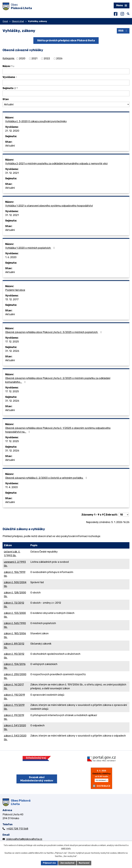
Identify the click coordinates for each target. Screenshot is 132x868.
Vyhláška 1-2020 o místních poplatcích (31, 248)
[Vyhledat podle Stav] (66, 104)
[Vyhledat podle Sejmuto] (66, 93)
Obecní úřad (18, 21)
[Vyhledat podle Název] (66, 71)
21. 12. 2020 (12, 131)
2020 (22, 58)
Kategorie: (9, 58)
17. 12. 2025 (12, 342)
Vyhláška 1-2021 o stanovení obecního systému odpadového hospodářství (49, 206)
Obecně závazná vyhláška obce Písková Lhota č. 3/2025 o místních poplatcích (54, 332)
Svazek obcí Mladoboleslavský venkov (37, 779)
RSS (123, 31)
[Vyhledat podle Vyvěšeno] (66, 83)
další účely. (66, 849)
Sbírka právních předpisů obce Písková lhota (66, 40)
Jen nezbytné (67, 863)
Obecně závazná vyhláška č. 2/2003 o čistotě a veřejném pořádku (47, 478)
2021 (34, 58)
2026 (59, 58)
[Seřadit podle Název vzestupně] (14, 66)
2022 (47, 58)
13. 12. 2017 (12, 299)
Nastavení (84, 863)
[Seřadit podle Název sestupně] (14, 67)
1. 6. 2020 (11, 257)
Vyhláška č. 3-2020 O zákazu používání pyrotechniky (36, 121)
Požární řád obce (15, 290)
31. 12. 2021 (12, 173)
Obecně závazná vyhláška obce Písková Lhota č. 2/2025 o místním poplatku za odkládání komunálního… (58, 380)
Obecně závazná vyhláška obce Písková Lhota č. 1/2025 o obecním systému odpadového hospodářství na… (58, 430)
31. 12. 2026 (12, 351)
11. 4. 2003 (11, 487)
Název (7, 66)
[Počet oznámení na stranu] (124, 515)
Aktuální (10, 146)
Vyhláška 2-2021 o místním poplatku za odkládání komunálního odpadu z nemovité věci (56, 164)
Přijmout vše (49, 863)
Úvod (5, 21)
